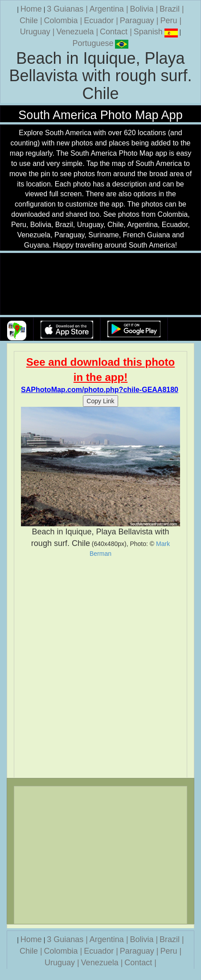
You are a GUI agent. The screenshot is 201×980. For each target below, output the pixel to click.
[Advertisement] (100, 668)
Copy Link (100, 401)
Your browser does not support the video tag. (101, 284)
